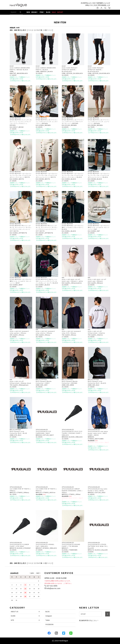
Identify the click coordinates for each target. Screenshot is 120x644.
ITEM (41, 12)
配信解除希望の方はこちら (89, 620)
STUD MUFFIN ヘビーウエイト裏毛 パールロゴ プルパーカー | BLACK (73, 227)
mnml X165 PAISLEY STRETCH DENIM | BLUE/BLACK (70, 70)
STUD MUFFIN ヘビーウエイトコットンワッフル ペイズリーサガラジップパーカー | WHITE (21, 175)
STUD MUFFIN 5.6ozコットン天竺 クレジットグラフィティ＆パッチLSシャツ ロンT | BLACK (47, 281)
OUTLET (60, 12)
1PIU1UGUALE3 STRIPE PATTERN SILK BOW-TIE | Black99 (98, 546)
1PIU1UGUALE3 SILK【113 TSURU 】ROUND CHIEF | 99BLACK (72, 433)
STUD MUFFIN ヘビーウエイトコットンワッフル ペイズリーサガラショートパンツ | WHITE (47, 175)
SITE (12, 620)
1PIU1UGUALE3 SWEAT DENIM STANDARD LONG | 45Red (72, 491)
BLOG (48, 12)
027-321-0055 (51, 586)
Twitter (48, 620)
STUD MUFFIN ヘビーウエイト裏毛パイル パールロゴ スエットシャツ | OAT (99, 227)
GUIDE (13, 616)
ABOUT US (14, 612)
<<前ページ (47, 30)
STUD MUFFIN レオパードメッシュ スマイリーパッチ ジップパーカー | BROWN (47, 122)
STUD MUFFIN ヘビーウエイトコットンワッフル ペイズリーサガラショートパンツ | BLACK (99, 175)
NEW (28, 12)
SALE (54, 12)
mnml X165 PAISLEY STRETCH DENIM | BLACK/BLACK (96, 70)
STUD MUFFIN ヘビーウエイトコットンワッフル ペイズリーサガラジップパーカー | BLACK (73, 175)
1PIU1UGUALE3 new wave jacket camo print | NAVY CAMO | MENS (98, 433)
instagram (49, 616)
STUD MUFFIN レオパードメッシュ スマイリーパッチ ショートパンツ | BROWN (99, 122)
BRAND (34, 12)
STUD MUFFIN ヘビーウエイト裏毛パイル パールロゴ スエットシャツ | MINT (21, 281)
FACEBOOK (49, 625)
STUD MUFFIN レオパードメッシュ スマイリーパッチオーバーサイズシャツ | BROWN (73, 122)
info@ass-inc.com (52, 588)
